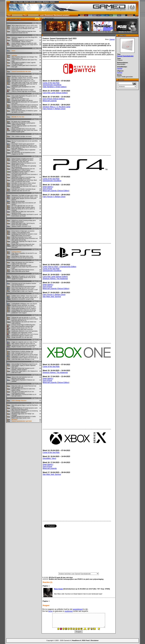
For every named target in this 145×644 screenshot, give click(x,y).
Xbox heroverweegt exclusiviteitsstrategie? (24, 286)
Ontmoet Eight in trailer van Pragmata (22, 291)
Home (15, 2)
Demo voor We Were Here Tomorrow (22, 329)
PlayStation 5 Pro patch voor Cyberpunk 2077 (25, 356)
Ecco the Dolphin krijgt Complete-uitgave (23, 207)
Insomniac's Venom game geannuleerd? (23, 144)
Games (52, 2)
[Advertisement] (79, 551)
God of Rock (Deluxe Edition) (54, 99)
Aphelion (14, 55)
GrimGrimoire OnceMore (52, 85)
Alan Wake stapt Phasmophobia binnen (23, 270)
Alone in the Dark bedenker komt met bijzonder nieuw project (22, 378)
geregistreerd (78, 609)
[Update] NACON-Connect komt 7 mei (22, 79)
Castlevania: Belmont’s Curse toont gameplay (25, 331)
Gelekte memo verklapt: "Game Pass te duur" (25, 296)
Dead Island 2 (48, 187)
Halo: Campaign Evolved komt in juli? (22, 353)
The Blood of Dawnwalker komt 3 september (24, 106)
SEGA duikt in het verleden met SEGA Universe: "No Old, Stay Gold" (22, 161)
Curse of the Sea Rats (51, 83)
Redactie (32, 2)
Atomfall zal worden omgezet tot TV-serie (23, 81)
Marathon (15, 420)
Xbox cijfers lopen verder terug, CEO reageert (25, 83)
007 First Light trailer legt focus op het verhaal (25, 355)
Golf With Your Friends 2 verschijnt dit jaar (24, 189)
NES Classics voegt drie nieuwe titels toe (23, 344)
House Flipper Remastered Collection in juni (24, 146)
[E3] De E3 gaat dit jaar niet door (61, 577)
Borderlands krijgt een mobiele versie (22, 336)
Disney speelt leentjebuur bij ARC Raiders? (24, 308)
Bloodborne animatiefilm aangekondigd (23, 299)
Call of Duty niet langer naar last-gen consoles (25, 27)
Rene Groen (58, 589)
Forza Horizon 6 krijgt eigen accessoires (23, 231)
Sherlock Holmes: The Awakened (55, 279)
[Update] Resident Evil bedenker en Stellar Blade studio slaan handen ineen (24, 417)
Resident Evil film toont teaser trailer (22, 76)
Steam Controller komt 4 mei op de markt (23, 129)
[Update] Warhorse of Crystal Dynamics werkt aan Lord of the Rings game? (25, 409)
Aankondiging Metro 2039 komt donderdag (24, 310)
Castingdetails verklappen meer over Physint (24, 304)
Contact (39, 2)
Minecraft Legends (50, 101)
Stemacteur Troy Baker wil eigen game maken (25, 195)
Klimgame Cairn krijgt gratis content (22, 333)
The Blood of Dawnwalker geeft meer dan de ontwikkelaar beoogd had (24, 85)
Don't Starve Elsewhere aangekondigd (23, 326)
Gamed (112, 39)
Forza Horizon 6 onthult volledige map (22, 351)
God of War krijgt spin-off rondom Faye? (23, 288)
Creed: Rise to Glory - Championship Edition (59, 267)
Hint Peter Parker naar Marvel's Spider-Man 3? (25, 297)
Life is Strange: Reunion (19, 401)
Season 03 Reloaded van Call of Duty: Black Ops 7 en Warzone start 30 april (24, 181)
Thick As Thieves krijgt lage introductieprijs (24, 91)
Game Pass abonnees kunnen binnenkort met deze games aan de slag (25, 239)
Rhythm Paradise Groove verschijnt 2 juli (23, 347)
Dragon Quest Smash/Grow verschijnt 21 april (25, 290)
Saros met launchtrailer (18, 201)
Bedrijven (46, 2)
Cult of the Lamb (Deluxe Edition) (55, 93)
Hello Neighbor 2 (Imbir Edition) (55, 87)
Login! (42, 15)
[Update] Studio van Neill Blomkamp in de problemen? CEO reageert (23, 312)
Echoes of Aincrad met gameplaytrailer (23, 258)
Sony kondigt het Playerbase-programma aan (25, 364)
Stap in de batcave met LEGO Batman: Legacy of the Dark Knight (23, 263)
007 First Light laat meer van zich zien (22, 206)
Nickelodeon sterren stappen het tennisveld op (25, 358)
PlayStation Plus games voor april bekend (24, 276)
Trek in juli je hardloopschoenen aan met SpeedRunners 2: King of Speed (23, 169)
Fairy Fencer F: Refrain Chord (54, 109)
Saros (13, 51)
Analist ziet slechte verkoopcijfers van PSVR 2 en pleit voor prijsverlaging (76, 579)
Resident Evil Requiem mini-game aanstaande (25, 105)
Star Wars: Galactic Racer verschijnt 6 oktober (25, 78)
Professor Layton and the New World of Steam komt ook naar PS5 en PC (25, 320)
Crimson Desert (16, 252)
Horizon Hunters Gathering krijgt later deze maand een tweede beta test (24, 32)
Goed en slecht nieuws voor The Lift (22, 328)
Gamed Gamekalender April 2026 (22, 421)
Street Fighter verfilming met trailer (21, 265)
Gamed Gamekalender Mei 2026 (21, 72)
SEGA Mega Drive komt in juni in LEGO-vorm (25, 26)
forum (51, 611)
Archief (26, 2)
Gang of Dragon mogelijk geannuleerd (22, 159)
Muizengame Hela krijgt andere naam (22, 256)
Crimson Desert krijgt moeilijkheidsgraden (23, 325)
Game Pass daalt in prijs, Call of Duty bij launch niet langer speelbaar (23, 224)
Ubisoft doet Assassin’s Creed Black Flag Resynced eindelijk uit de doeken (23, 178)
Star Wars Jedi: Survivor (52, 297)
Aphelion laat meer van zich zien (21, 191)
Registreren (49, 15)
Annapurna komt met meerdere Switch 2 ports (25, 197)
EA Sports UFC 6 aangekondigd (21, 122)
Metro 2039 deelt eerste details (20, 271)
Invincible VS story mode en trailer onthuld (24, 183)
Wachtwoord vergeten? (62, 15)
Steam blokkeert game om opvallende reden (24, 43)
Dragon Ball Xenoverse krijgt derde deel (23, 244)
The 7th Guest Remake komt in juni (22, 185)
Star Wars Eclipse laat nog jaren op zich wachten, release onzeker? (23, 369)
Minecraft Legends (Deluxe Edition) (56, 191)
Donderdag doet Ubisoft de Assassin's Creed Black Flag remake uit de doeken (24, 235)
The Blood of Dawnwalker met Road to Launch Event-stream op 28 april (25, 215)
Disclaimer (95, 640)
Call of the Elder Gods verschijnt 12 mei (23, 359)
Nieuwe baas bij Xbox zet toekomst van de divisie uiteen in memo (24, 164)
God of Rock (47, 189)
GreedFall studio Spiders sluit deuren (22, 100)
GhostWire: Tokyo (49, 458)
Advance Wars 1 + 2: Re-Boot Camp (56, 107)
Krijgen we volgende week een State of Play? (25, 342)
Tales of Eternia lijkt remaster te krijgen (23, 90)
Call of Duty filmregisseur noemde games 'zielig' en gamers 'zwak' (23, 124)
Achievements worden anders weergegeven (24, 345)
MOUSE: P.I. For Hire (18, 117)
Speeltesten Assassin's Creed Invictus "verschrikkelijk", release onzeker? (22, 41)
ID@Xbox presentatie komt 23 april (22, 237)
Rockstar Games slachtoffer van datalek (23, 305)
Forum (21, 2)
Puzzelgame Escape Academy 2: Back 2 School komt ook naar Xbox (23, 172)
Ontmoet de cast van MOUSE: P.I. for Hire (24, 318)
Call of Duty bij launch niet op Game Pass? (24, 307)
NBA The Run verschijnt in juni (20, 99)
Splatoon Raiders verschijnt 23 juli (21, 226)
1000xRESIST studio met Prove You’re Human (25, 334)
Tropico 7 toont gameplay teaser (21, 233)
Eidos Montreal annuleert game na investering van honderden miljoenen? (25, 412)
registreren (69, 611)
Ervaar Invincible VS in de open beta (22, 337)
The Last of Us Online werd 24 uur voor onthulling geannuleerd (23, 392)
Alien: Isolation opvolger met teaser (22, 136)
